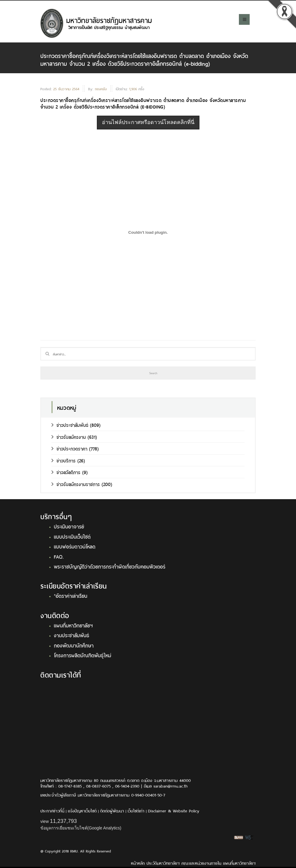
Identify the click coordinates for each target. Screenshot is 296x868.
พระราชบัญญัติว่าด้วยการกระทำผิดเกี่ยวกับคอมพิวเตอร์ (110, 566)
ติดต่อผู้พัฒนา (112, 810)
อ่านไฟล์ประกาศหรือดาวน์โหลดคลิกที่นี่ (148, 122)
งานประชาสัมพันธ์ (71, 635)
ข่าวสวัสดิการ (66, 472)
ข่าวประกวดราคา (69, 448)
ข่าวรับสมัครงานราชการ (76, 484)
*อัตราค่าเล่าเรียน (71, 595)
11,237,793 (63, 821)
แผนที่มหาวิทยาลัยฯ (73, 625)
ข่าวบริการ (64, 460)
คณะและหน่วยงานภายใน (201, 863)
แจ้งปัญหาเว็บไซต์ (82, 810)
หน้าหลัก (138, 863)
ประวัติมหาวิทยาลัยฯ (163, 863)
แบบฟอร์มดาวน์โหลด (75, 546)
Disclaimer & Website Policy (174, 810)
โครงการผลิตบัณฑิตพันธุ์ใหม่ (83, 655)
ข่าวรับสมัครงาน (69, 437)
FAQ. (59, 556)
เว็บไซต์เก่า (136, 810)
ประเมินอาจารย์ (69, 526)
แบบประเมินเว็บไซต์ (72, 536)
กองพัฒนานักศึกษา (74, 645)
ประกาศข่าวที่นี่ (52, 810)
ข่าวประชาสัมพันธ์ (70, 425)
